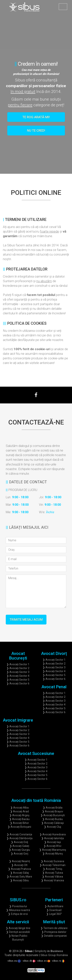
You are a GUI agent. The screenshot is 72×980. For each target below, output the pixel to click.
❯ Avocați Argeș (19, 815)
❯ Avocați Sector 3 (18, 672)
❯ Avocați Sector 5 (18, 680)
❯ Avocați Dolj (19, 842)
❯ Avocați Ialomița (53, 838)
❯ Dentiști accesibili (18, 932)
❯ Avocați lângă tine (18, 928)
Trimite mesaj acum (26, 619)
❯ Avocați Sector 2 (18, 668)
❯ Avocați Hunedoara (53, 834)
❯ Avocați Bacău (19, 819)
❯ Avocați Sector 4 (18, 676)
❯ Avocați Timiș (53, 869)
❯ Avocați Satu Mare (19, 877)
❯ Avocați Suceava (53, 861)
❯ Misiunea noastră (18, 910)
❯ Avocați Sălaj (19, 873)
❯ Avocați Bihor (19, 823)
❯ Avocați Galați (19, 846)
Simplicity (49, 951)
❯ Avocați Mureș (53, 854)
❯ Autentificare (54, 906)
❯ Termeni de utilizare (54, 928)
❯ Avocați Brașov (53, 811)
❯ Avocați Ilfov (53, 846)
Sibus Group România (54, 955)
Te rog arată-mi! (36, 117)
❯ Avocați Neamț (19, 861)
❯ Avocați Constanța (19, 834)
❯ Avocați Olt (19, 865)
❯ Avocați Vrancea (53, 880)
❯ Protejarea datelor (54, 932)
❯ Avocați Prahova (19, 869)
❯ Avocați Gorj (19, 854)
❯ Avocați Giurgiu (19, 850)
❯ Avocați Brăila (53, 808)
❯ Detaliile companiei (54, 936)
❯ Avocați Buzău (53, 819)
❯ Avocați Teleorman (53, 865)
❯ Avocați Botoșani (19, 827)
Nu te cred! (36, 130)
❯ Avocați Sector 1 (18, 664)
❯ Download (54, 910)
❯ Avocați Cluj (53, 827)
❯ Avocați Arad (19, 811)
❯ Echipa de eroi (18, 914)
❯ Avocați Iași (53, 842)
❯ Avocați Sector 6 (18, 683)
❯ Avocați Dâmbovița (19, 838)
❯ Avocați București (53, 815)
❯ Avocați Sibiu (19, 880)
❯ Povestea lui (18, 906)
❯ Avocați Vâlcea (53, 877)
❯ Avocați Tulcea (53, 873)
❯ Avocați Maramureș (53, 850)
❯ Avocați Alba (19, 808)
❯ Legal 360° (54, 914)
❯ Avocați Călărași (53, 823)
